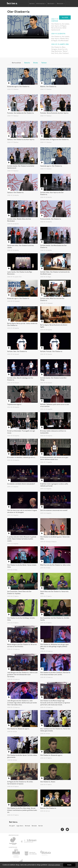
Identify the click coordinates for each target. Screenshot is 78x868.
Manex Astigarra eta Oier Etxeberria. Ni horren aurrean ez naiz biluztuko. (22, 645)
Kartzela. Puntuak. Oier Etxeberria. (51, 351)
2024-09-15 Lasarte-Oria (60, 44)
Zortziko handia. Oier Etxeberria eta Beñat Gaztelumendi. (21, 167)
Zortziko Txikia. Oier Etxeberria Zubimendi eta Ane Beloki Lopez (55, 273)
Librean (29, 841)
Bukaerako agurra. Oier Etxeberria (18, 298)
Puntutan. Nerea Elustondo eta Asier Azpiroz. (55, 113)
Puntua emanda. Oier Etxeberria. (51, 219)
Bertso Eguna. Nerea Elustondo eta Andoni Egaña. (54, 326)
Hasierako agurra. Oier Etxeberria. (51, 166)
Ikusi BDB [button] (65, 17)
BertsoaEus (15, 3)
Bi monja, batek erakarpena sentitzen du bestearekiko (53, 432)
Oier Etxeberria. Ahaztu (48, 782)
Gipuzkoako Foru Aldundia (32, 853)
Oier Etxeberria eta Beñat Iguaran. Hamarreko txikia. (55, 538)
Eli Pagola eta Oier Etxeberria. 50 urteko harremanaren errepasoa (20, 783)
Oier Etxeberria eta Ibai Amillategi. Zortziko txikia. (21, 619)
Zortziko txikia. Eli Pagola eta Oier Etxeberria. (55, 140)
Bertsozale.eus (14, 841)
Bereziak (34, 826)
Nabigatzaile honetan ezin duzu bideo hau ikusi (28, 27)
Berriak (41, 826)
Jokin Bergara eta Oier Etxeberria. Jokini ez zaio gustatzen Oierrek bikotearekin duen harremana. (22, 675)
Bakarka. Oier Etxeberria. (48, 87)
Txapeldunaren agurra (14, 404)
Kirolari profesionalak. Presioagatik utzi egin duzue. (21, 432)
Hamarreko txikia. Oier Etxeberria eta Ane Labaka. (21, 246)
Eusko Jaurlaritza (16, 853)
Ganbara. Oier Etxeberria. (16, 192)
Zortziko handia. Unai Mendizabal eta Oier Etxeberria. (54, 246)
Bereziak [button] (61, 4)
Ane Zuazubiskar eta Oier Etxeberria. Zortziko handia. (55, 619)
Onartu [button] (69, 865)
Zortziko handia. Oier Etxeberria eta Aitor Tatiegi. (53, 379)
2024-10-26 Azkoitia (58, 34)
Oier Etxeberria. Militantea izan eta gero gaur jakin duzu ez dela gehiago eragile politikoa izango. (55, 646)
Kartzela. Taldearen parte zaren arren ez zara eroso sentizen (55, 405)
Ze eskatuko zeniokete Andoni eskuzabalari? (21, 484)
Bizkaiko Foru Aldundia (47, 853)
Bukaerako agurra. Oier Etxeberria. (18, 87)
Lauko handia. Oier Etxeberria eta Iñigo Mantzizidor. (20, 273)
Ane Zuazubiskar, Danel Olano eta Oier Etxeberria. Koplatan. (19, 592)
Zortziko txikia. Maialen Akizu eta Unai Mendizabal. (19, 220)
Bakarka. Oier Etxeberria (48, 808)
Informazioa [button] (41, 4)
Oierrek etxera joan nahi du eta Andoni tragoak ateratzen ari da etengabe (22, 511)
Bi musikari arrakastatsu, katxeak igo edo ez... (22, 457)
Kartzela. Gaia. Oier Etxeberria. (17, 351)
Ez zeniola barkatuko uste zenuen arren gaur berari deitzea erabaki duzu (54, 458)
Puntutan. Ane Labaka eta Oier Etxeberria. (21, 113)
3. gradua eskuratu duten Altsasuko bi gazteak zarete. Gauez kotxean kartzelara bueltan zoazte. (22, 539)
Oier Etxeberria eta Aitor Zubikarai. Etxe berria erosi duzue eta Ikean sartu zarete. (55, 674)
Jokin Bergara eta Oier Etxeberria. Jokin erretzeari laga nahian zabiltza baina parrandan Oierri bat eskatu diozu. (22, 703)
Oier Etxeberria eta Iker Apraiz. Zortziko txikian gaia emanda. (22, 756)
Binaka (36, 63)
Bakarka (27, 63)
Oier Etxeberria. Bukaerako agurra (51, 755)
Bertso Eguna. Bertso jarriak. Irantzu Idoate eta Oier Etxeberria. (22, 324)
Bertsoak (27, 826)
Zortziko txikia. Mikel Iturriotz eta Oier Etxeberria (52, 299)
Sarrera (32, 4)
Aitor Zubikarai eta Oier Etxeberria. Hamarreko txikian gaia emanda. (55, 730)
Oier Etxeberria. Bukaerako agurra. (18, 729)
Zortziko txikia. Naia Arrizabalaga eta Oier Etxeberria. (20, 379)
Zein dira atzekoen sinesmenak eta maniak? (54, 510)
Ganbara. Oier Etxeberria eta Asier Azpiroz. (21, 140)
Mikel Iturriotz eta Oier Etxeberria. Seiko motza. (56, 565)
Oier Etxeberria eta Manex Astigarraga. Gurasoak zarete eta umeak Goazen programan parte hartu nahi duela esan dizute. (55, 703)
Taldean (44, 63)
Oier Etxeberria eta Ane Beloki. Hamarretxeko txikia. (22, 566)
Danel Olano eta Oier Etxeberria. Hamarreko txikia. (54, 592)
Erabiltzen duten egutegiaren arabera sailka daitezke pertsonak (54, 485)
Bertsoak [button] (51, 4)
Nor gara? (12, 826)
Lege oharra (20, 826)
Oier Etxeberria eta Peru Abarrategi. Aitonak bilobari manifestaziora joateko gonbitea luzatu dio (22, 810)
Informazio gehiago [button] (54, 865)
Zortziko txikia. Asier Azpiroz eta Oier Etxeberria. (52, 193)
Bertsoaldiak (16, 63)
